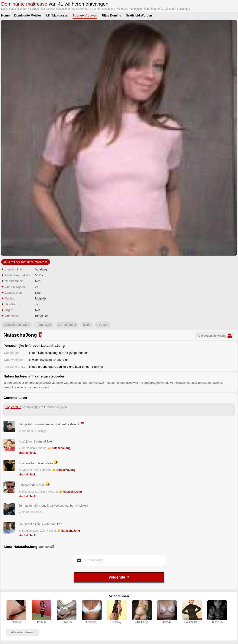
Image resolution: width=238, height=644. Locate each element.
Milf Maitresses (57, 15)
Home (5, 15)
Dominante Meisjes (28, 15)
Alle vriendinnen (22, 632)
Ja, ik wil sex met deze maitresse (26, 262)
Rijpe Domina (111, 15)
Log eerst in (13, 407)
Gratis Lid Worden (139, 15)
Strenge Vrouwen (85, 15)
